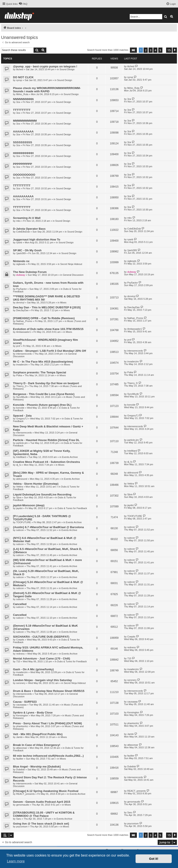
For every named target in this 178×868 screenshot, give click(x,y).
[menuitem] (23, 4)
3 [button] (151, 50)
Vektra (20, 487)
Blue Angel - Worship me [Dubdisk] (37, 767)
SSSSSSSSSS (23, 142)
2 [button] (146, 50)
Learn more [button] (16, 861)
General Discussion (73, 275)
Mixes (63, 303)
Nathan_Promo (24, 321)
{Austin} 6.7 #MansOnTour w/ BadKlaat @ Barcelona (48, 527)
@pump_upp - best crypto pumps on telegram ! (45, 66)
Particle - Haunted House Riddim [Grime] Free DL (46, 440)
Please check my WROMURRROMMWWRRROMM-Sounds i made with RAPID (47, 90)
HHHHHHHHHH (23, 153)
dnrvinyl (20, 303)
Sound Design (67, 69)
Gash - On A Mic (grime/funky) (33, 669)
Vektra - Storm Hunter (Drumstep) (36, 484)
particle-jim (22, 443)
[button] (133, 50)
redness (20, 654)
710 (18, 661)
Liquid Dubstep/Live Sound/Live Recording (42, 495)
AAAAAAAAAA (23, 131)
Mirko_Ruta (22, 94)
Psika (19, 375)
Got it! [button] (154, 859)
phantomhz (22, 726)
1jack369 (21, 253)
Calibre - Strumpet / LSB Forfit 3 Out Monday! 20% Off (49, 351)
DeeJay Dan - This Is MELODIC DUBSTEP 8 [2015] (47, 307)
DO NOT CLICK (23, 77)
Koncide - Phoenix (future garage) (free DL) (42, 405)
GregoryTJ (22, 419)
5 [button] (160, 50)
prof (18, 346)
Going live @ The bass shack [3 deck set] (41, 824)
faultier (20, 759)
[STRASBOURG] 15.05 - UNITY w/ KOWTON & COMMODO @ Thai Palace (44, 814)
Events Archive (70, 457)
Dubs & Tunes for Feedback (72, 508)
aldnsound (22, 479)
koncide (20, 408)
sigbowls (21, 264)
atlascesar (22, 748)
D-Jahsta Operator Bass (29, 229)
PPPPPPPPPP (23, 164)
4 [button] (155, 50)
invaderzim (22, 365)
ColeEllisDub (23, 232)
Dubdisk (21, 769)
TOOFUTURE (24, 522)
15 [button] (169, 50)
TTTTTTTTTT (22, 110)
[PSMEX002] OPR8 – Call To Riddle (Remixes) (44, 318)
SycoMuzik (22, 397)
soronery (21, 683)
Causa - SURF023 (25, 702)
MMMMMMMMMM (25, 121)
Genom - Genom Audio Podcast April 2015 (42, 802)
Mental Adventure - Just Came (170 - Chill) (41, 659)
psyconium (22, 827)
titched (20, 69)
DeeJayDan (22, 310)
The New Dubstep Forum (30, 272)
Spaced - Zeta (22, 416)
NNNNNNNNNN (23, 99)
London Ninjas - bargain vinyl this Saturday (42, 680)
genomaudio (23, 805)
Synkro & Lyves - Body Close (33, 713)
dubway (21, 275)
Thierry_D (21, 386)
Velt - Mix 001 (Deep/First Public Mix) (38, 734)
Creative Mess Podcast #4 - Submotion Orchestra (46, 462)
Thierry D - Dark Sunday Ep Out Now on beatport (46, 383)
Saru (19, 819)
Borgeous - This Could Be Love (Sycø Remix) (44, 394)
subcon (20, 530)
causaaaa (21, 705)
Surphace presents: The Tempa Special (40, 372)
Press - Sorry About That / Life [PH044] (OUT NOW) (47, 723)
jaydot (19, 508)
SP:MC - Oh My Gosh (27, 250)
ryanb (19, 242)
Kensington (22, 715)
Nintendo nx (21, 261)
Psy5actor (22, 289)
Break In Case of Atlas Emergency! (37, 745)
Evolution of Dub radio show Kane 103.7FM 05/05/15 (48, 329)
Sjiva (19, 497)
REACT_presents (26, 794)
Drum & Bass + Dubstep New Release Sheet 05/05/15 (49, 691)
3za (18, 102)
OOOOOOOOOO (24, 175)
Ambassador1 (24, 332)
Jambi (19, 737)
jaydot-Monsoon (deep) (29, 505)
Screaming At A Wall (27, 218)
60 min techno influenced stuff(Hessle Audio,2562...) (48, 756)
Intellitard (21, 457)
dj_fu (19, 465)
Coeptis (20, 640)
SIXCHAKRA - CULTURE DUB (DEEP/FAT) (41, 637)
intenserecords (24, 354)
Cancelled (20, 604)
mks (18, 221)
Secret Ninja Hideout (71, 264)
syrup (19, 80)
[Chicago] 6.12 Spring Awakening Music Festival (46, 791)
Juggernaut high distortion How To (37, 240)
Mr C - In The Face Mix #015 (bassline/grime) (43, 362)
